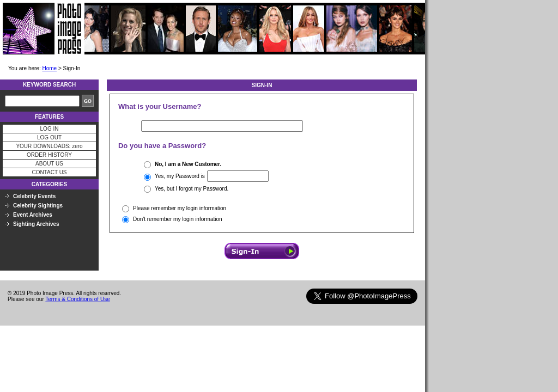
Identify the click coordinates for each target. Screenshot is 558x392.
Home (49, 68)
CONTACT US (49, 172)
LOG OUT (49, 137)
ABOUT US (49, 164)
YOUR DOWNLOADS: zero (49, 146)
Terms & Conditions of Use (77, 299)
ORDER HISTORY (49, 155)
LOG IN (50, 129)
